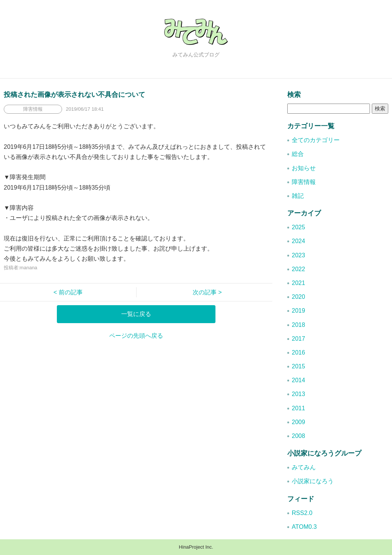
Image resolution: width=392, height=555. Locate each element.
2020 (298, 297)
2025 (298, 227)
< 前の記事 (71, 292)
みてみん (304, 467)
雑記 (298, 196)
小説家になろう (313, 481)
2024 (298, 241)
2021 (298, 283)
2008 (298, 436)
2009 (298, 422)
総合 (298, 154)
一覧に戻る (136, 314)
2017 (298, 339)
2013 (298, 394)
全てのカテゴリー (316, 140)
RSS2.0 (302, 513)
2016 (298, 352)
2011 (298, 408)
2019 (298, 311)
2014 (298, 380)
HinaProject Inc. (196, 547)
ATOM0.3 (304, 527)
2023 (298, 255)
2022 (298, 269)
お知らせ (304, 168)
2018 (298, 325)
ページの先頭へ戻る (136, 336)
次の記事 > (204, 292)
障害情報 (304, 182)
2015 (298, 366)
